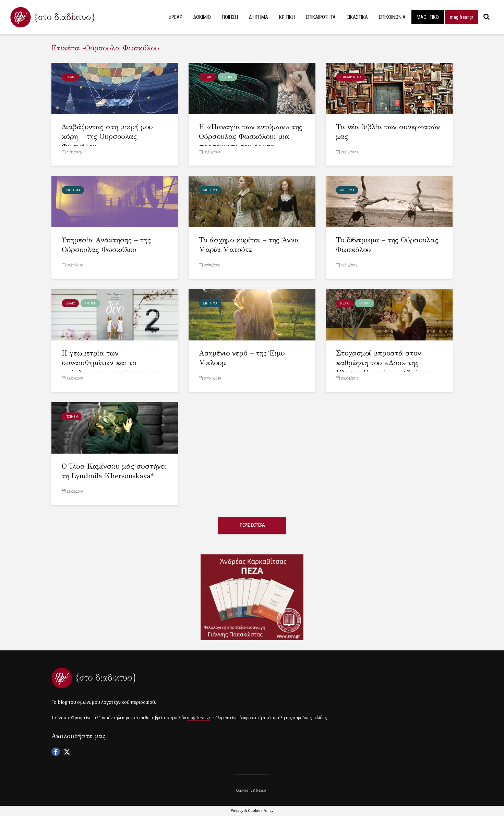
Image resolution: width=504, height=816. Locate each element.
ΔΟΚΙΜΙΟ (202, 17)
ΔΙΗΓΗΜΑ (259, 17)
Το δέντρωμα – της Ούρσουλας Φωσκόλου (387, 245)
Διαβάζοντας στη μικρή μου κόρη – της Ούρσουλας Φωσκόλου (107, 137)
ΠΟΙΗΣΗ (230, 17)
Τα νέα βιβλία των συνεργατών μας (388, 132)
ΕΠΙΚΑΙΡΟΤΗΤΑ (321, 17)
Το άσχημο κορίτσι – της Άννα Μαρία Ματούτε (249, 245)
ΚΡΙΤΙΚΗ (287, 17)
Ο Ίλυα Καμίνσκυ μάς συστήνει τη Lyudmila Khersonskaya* (114, 471)
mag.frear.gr (461, 17)
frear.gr (262, 790)
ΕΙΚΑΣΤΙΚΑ (357, 17)
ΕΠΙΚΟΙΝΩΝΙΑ (392, 17)
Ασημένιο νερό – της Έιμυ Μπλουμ (242, 358)
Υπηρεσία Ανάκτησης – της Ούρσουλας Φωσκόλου (106, 245)
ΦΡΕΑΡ (175, 17)
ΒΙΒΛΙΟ (70, 77)
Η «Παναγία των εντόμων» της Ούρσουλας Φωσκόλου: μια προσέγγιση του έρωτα (251, 137)
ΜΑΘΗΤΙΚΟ (428, 17)
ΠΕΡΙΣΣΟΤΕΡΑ (252, 525)
